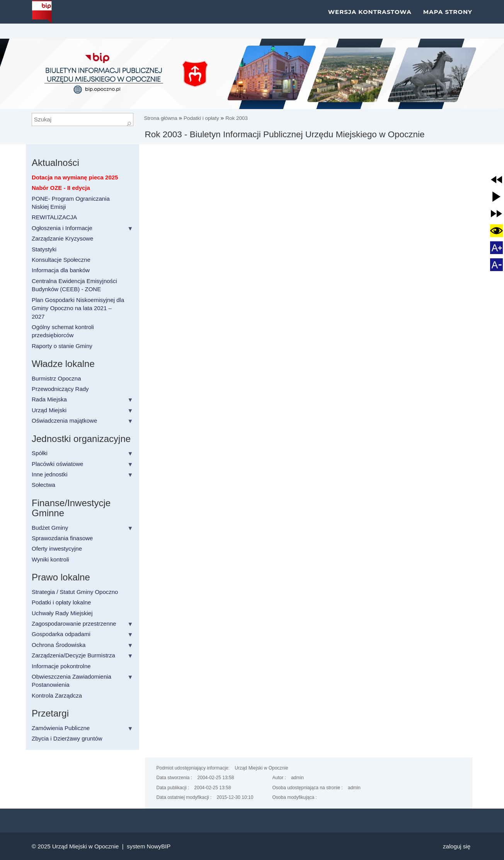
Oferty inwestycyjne (57, 549)
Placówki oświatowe (57, 464)
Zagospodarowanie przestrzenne (74, 624)
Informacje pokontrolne (61, 666)
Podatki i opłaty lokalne (61, 602)
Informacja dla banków (61, 270)
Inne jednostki (50, 474)
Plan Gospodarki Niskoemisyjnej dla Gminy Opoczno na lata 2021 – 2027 (78, 308)
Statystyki (44, 249)
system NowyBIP (149, 846)
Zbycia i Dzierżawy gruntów (67, 738)
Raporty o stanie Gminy (62, 346)
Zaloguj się (457, 846)
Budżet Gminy (50, 528)
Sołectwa (43, 485)
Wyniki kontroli (50, 559)
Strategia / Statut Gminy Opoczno (75, 592)
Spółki (40, 453)
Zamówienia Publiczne (61, 728)
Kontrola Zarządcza (57, 695)
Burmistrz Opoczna (56, 378)
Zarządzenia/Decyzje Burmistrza (73, 655)
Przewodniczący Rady (60, 389)
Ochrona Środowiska (59, 645)
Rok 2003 (237, 118)
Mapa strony (448, 19)
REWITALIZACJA (54, 217)
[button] (496, 180)
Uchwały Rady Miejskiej (62, 613)
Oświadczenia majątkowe (64, 421)
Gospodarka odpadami (61, 634)
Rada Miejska (49, 399)
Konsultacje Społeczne (61, 260)
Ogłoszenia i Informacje (62, 228)
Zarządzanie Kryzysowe (62, 238)
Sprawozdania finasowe (62, 538)
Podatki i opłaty (201, 118)
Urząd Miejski (49, 410)
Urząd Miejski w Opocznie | (89, 846)
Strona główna (162, 118)
